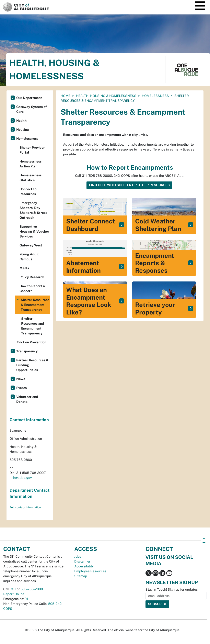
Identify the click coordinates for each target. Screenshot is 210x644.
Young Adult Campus (29, 257)
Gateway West (31, 245)
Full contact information (25, 507)
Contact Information (29, 420)
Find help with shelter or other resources (129, 185)
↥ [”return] (204, 540)
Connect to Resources (28, 192)
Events (21, 388)
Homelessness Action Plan (31, 164)
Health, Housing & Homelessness (106, 96)
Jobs (78, 557)
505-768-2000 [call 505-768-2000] (32, 589)
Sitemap (81, 576)
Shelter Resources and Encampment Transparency (33, 326)
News (21, 379)
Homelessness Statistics (31, 178)
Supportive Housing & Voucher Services (34, 231)
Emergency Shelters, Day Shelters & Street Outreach (33, 210)
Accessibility (84, 566)
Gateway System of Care (31, 109)
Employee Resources (90, 571)
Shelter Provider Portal (32, 150)
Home (66, 96)
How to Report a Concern (32, 288)
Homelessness (155, 96)
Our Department (29, 98)
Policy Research (32, 277)
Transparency (27, 351)
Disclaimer (82, 561)
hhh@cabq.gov (21, 478)
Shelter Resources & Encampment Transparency (35, 305)
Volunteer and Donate (27, 399)
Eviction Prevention (31, 342)
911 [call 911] (27, 599)
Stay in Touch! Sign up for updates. (172, 590)
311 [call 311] (13, 589)
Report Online (14, 594)
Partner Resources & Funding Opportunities (32, 365)
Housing (23, 130)
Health (21, 121)
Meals (24, 268)
